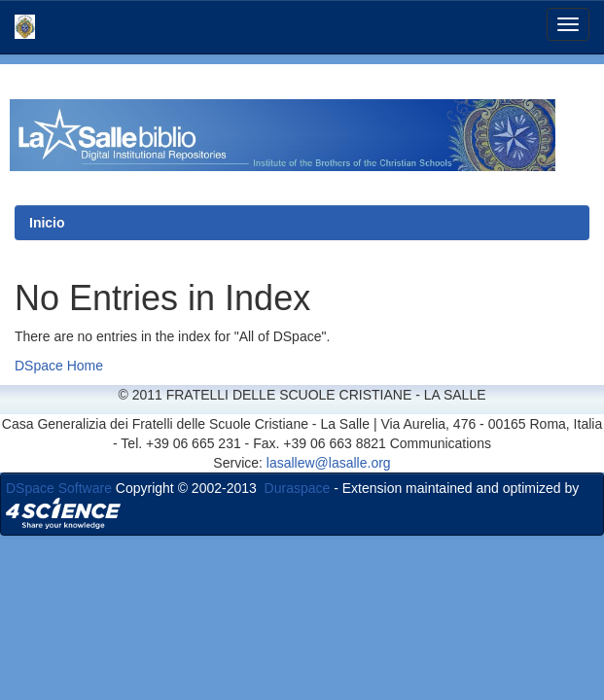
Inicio (47, 223)
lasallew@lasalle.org (329, 463)
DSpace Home (59, 366)
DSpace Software (59, 488)
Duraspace (298, 488)
